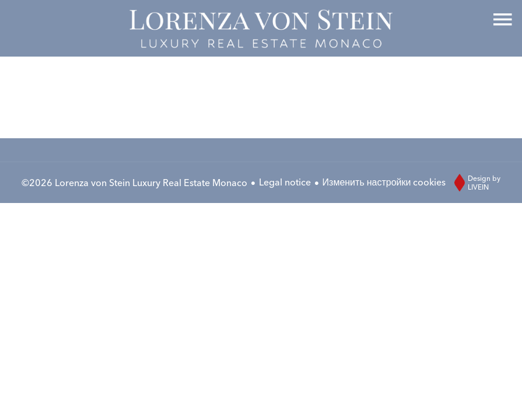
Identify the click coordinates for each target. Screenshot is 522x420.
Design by (474, 183)
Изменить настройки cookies (384, 182)
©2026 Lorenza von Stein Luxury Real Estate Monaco (134, 183)
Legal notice (285, 182)
